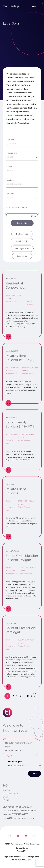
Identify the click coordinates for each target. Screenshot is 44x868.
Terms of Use (22, 851)
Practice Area (12, 164)
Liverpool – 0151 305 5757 (17, 810)
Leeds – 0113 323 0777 (15, 818)
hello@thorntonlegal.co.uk (18, 822)
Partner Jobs (22, 245)
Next (35, 774)
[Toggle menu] (37, 6)
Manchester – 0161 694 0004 (19, 814)
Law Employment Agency (21, 859)
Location (10, 191)
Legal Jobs (8, 857)
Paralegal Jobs (22, 260)
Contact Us (22, 267)
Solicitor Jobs (22, 252)
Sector (9, 178)
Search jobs (22, 234)
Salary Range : (12, 218)
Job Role (10, 205)
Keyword (10, 151)
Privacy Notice (22, 848)
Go (8, 337)
